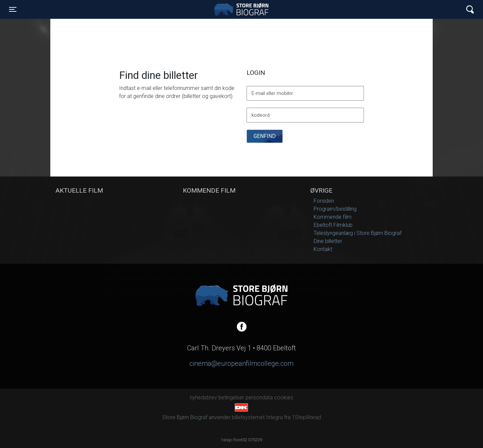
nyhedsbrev (203, 397)
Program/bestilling (335, 209)
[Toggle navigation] (13, 9)
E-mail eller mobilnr (272, 94)
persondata (259, 397)
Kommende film (333, 217)
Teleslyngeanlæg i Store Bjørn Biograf (358, 233)
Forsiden (324, 201)
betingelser (231, 397)
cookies (284, 397)
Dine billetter (328, 241)
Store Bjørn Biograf (243, 9)
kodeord (261, 115)
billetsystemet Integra (257, 417)
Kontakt (323, 249)
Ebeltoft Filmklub (333, 225)
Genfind (265, 136)
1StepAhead (306, 417)
